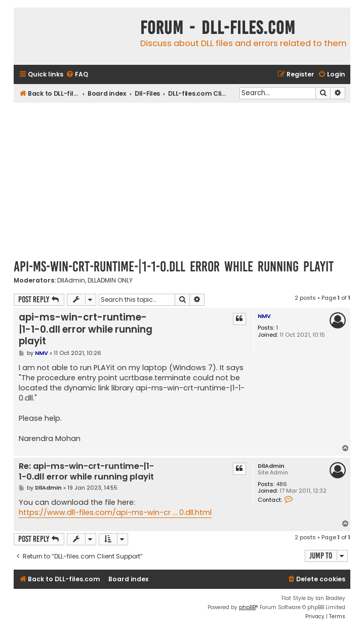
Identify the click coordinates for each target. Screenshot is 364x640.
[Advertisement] (182, 179)
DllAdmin (71, 281)
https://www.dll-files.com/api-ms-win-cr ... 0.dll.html (115, 512)
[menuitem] (77, 75)
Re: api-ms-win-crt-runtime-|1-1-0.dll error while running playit (86, 472)
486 (281, 484)
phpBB (247, 607)
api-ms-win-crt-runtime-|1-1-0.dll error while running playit (174, 267)
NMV (264, 316)
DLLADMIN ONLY (110, 281)
